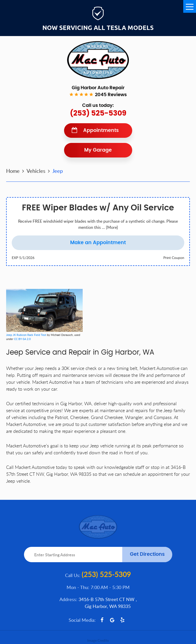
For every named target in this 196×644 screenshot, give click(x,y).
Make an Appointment (98, 243)
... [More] (109, 227)
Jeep (58, 171)
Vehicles (36, 171)
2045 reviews (111, 95)
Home (13, 171)
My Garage (98, 150)
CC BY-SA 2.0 (22, 339)
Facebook (102, 620)
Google (112, 620)
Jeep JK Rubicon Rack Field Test (26, 335)
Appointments (101, 131)
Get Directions (147, 554)
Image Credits (98, 640)
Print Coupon (174, 258)
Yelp (122, 620)
